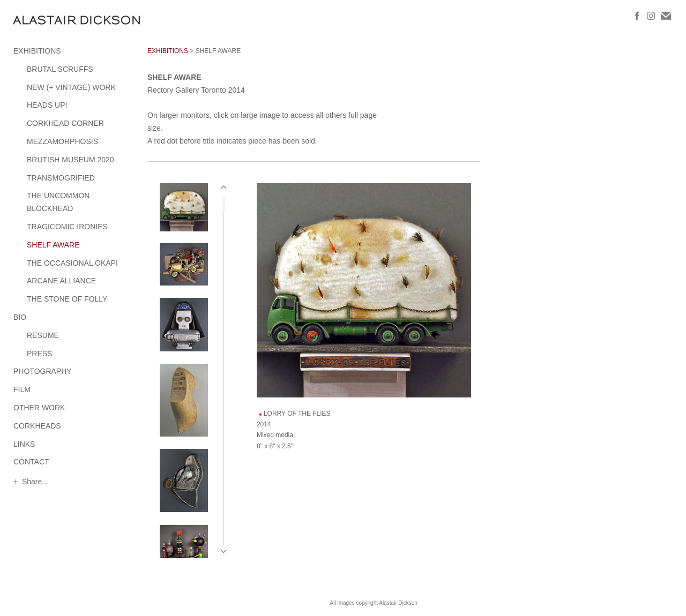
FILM (22, 389)
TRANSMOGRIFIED (61, 178)
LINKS (24, 444)
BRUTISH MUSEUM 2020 (70, 160)
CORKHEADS (37, 426)
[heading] (40, 20)
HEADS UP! (47, 105)
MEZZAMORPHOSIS (62, 141)
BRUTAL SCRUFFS (60, 69)
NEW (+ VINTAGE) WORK (71, 87)
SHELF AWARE (53, 245)
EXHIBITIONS (37, 51)
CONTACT (31, 462)
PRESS (39, 354)
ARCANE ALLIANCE (61, 281)
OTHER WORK (39, 408)
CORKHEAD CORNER (65, 123)
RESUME (43, 335)
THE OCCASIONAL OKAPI (72, 263)
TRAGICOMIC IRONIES (67, 227)
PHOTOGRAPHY (43, 371)
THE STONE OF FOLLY (67, 299)
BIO (20, 317)
